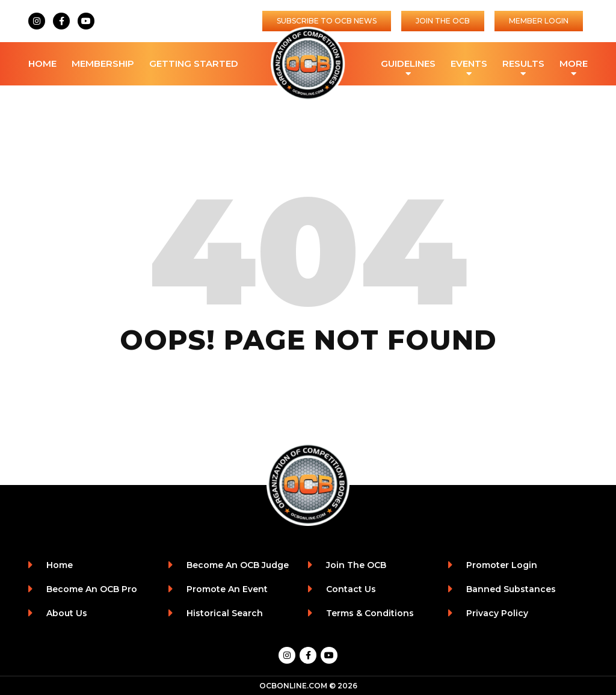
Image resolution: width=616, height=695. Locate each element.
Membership (103, 63)
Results (523, 65)
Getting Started (194, 63)
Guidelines (408, 65)
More (574, 65)
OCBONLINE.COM (293, 686)
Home (42, 63)
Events (469, 65)
